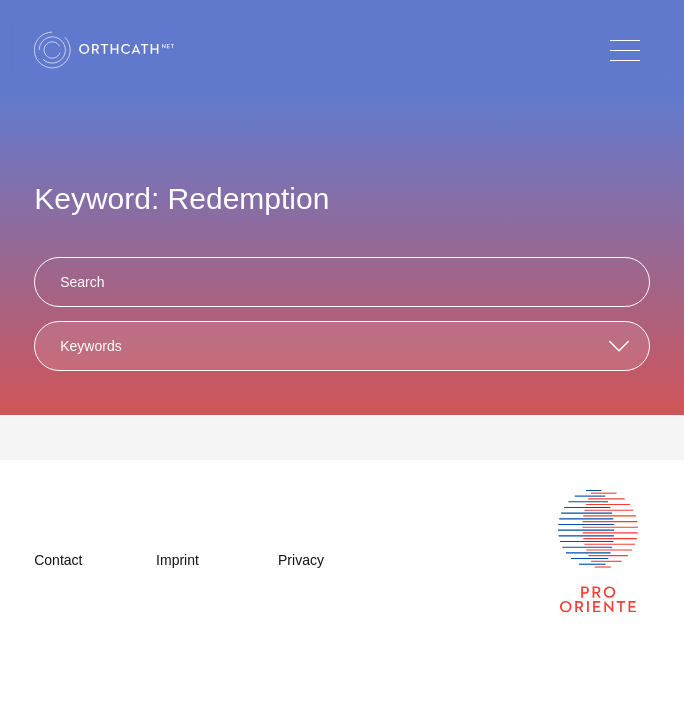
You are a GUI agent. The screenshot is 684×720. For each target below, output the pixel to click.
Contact (58, 560)
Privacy (301, 560)
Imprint (177, 560)
